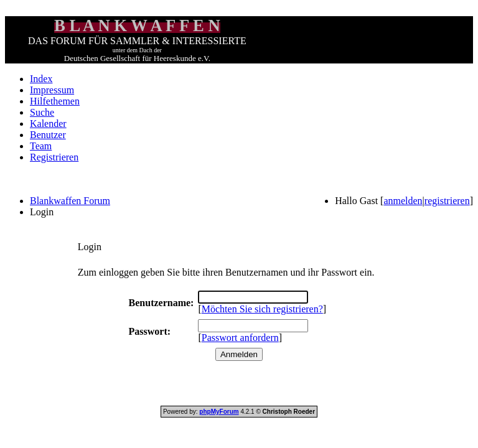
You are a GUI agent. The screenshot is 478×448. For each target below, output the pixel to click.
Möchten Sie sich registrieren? (262, 309)
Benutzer (48, 135)
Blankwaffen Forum (70, 201)
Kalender (48, 124)
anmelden (403, 201)
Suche (42, 112)
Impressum (52, 90)
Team (41, 146)
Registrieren (54, 157)
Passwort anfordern (240, 338)
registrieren (447, 201)
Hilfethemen (55, 101)
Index (41, 79)
